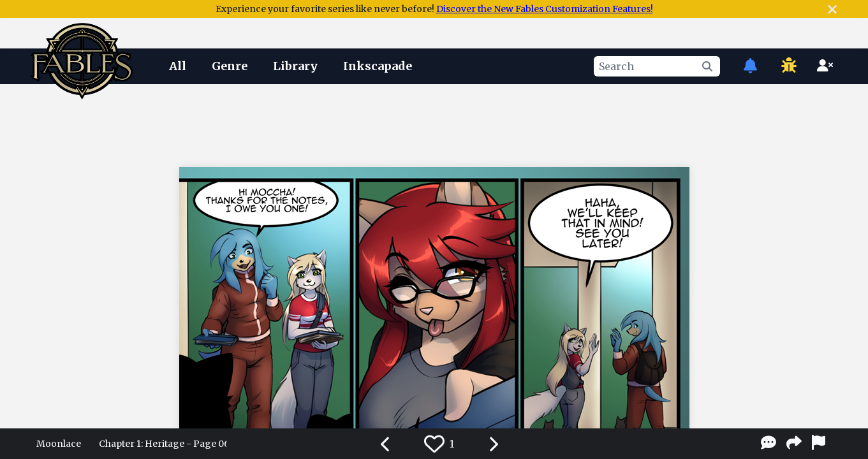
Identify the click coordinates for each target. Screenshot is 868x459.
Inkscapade (378, 66)
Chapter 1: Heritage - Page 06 (163, 444)
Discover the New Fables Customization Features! (545, 9)
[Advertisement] (434, 123)
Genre (230, 66)
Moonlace (59, 444)
